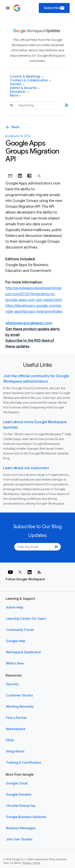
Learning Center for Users (26, 619)
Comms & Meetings (27, 77)
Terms (37, 863)
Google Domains (19, 795)
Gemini (17, 84)
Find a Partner (17, 718)
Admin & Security (25, 88)
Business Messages (21, 828)
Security (12, 684)
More (16, 96)
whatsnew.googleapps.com (29, 323)
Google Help (16, 641)
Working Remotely (20, 707)
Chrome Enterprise (21, 806)
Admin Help (15, 608)
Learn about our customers (26, 468)
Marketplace (16, 729)
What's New (15, 663)
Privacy (27, 863)
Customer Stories (19, 695)
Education (19, 92)
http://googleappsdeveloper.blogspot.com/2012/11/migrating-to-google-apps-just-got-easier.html (34, 294)
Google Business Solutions (26, 817)
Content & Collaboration (30, 80)
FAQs (10, 740)
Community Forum (20, 630)
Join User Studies (19, 839)
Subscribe (54, 8)
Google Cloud (17, 783)
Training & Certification (24, 763)
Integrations (15, 751)
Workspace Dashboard (23, 652)
